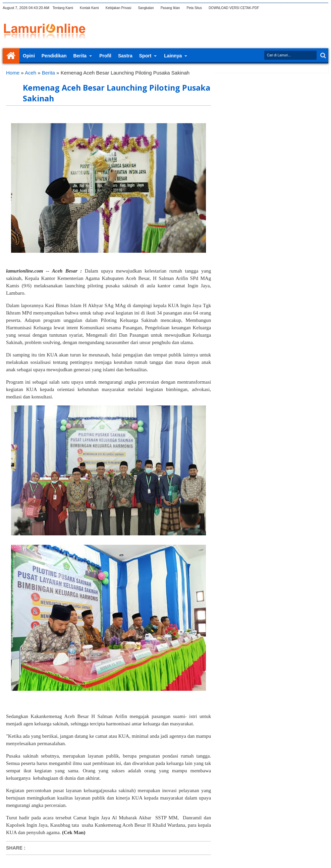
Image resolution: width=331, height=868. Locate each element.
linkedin (307, 8)
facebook (280, 8)
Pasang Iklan (170, 8)
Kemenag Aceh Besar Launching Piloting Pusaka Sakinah (117, 93)
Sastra (125, 56)
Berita (80, 56)
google (289, 8)
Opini (29, 56)
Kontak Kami (89, 8)
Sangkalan (146, 8)
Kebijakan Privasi (119, 8)
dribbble (315, 8)
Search (322, 56)
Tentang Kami (63, 8)
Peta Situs (195, 8)
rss (298, 8)
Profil (105, 56)
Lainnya (173, 56)
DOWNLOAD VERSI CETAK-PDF (234, 8)
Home (11, 56)
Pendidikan (54, 56)
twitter (272, 8)
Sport (145, 56)
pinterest (324, 8)
